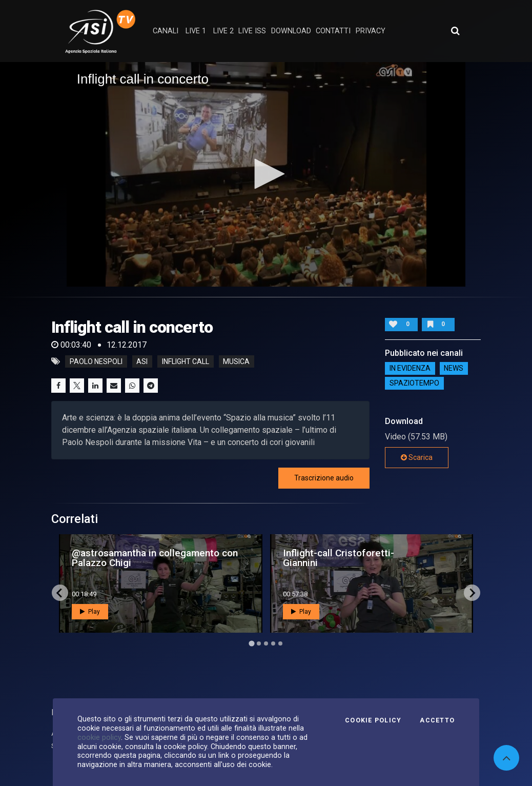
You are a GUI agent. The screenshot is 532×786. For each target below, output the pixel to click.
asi (142, 361)
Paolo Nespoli (96, 361)
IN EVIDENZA (410, 368)
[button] (266, 174)
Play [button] (90, 612)
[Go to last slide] (60, 593)
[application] (266, 174)
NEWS (454, 368)
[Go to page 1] (251, 644)
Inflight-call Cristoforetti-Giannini (339, 558)
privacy (371, 31)
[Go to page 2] (259, 643)
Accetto (437, 720)
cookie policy (99, 737)
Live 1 (196, 31)
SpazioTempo (414, 383)
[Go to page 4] (273, 643)
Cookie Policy (373, 720)
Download (291, 31)
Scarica (417, 457)
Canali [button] (166, 31)
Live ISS (252, 31)
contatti (333, 31)
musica (236, 361)
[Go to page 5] (280, 643)
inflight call (186, 361)
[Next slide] (472, 593)
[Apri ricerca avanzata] (455, 31)
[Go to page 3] (266, 643)
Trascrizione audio (324, 478)
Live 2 (223, 31)
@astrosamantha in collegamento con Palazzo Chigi (155, 558)
